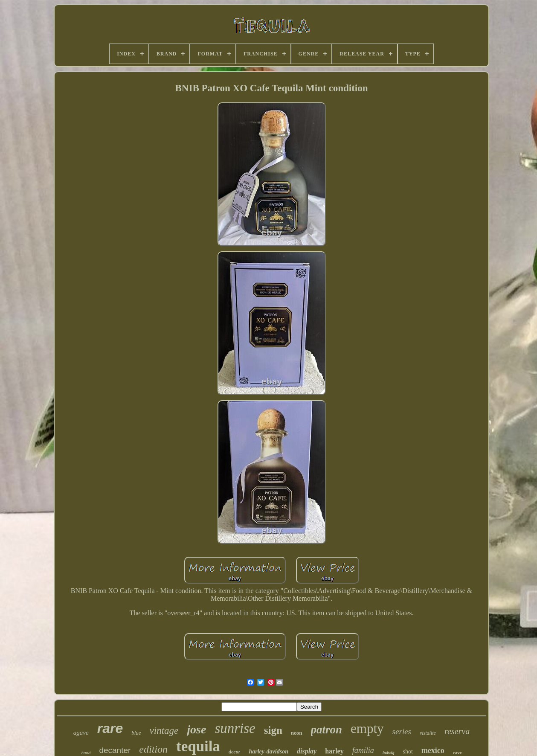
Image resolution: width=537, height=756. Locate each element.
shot (408, 752)
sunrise (235, 728)
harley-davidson (268, 752)
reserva (457, 731)
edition (153, 749)
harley (334, 751)
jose (196, 729)
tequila (198, 746)
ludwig (389, 753)
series (402, 731)
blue (136, 733)
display (307, 751)
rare (110, 728)
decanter (115, 750)
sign (273, 730)
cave (457, 753)
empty (367, 728)
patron (327, 730)
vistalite (428, 733)
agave (81, 733)
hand (86, 753)
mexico (433, 750)
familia (363, 750)
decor (234, 752)
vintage (164, 731)
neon (297, 733)
